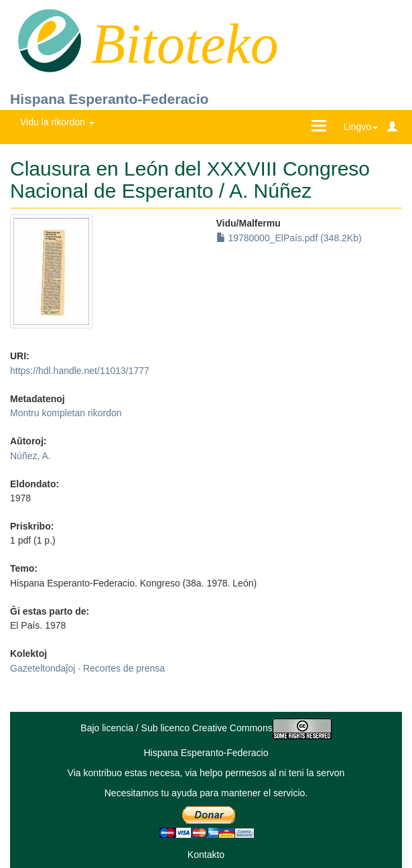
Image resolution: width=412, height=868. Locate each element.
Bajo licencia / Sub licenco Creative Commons (206, 728)
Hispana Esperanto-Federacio (109, 99)
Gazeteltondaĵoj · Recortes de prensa (87, 668)
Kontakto (206, 855)
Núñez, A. (30, 456)
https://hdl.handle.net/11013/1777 (80, 371)
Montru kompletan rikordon (66, 413)
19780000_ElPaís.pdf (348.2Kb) (289, 238)
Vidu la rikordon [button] (57, 122)
